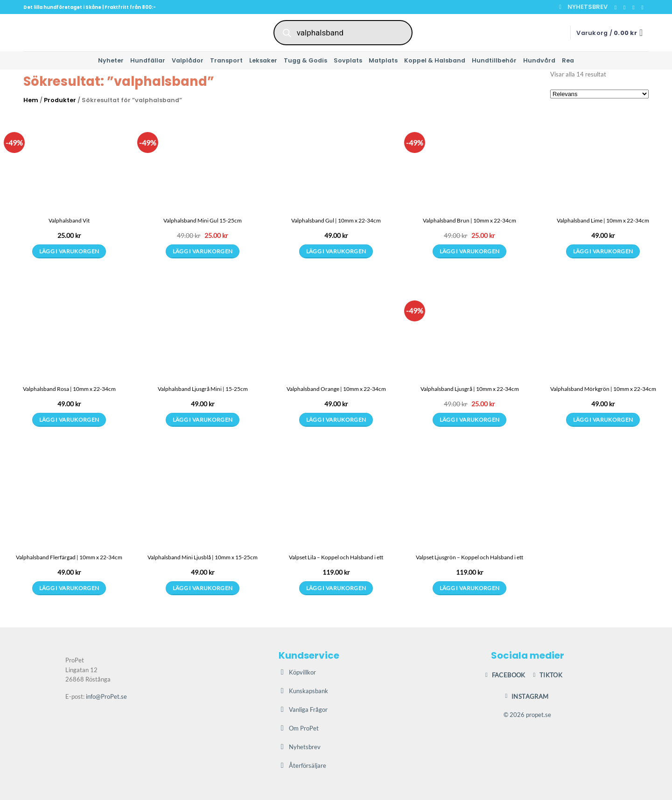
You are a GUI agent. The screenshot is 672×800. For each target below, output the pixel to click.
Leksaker (263, 60)
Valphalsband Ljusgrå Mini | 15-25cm (203, 389)
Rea (568, 60)
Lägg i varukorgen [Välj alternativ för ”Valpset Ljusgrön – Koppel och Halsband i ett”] (470, 588)
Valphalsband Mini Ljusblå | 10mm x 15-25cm (203, 557)
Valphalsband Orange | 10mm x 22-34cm (336, 389)
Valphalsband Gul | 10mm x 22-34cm (336, 220)
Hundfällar (148, 60)
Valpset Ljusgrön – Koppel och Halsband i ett (469, 557)
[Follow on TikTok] (635, 7)
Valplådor (188, 60)
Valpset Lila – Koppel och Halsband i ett (336, 557)
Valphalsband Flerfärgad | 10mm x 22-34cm (69, 557)
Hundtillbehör (494, 60)
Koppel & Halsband (435, 60)
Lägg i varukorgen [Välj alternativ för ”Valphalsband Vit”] (69, 251)
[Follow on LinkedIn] (644, 7)
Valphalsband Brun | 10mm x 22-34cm (469, 220)
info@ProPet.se (106, 696)
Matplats (383, 60)
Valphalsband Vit (69, 220)
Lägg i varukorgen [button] (203, 251)
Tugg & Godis (305, 60)
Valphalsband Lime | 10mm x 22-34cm (603, 220)
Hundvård (539, 60)
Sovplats (348, 60)
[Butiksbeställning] (599, 94)
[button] (583, 7)
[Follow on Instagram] (626, 7)
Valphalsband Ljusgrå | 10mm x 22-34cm (470, 389)
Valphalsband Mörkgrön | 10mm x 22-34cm (603, 389)
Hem (31, 100)
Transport (226, 60)
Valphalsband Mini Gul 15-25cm (203, 220)
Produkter (60, 100)
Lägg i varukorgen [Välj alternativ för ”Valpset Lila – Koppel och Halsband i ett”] (336, 588)
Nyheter (111, 60)
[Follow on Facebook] (617, 7)
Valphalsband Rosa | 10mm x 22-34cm (69, 389)
